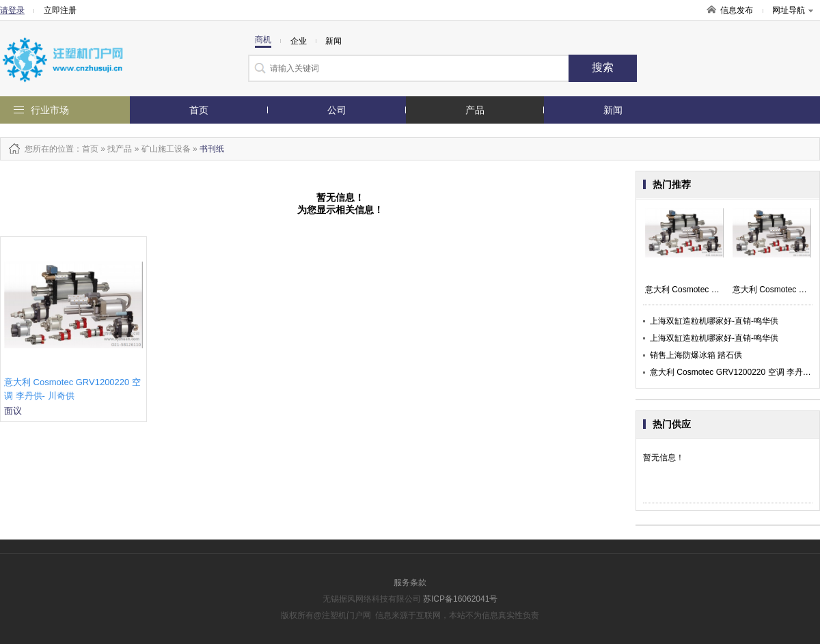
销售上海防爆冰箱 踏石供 (696, 355)
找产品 (120, 149)
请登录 (12, 10)
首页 (199, 110)
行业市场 (50, 110)
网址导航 (793, 10)
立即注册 (60, 10)
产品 (475, 110)
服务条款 (410, 583)
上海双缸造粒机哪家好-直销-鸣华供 (714, 321)
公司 (337, 110)
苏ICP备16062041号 (460, 599)
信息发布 (737, 10)
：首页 (86, 149)
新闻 (613, 110)
